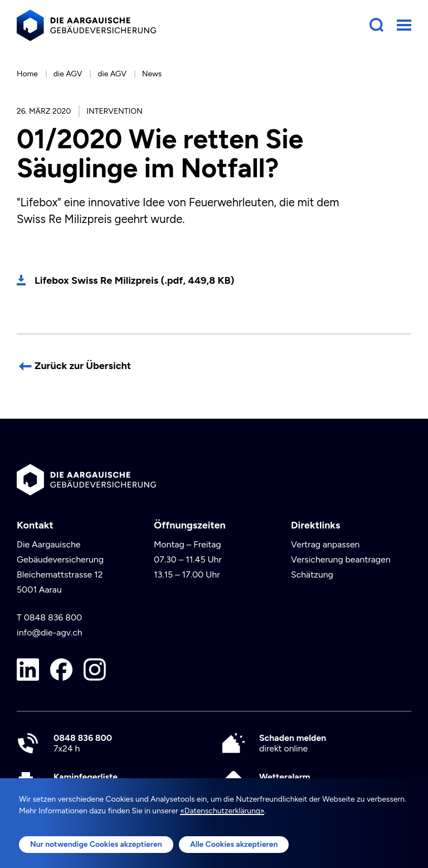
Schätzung (312, 574)
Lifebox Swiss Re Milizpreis (134, 280)
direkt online (293, 743)
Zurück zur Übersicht (83, 366)
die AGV (68, 74)
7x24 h (83, 743)
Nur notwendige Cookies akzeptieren (96, 844)
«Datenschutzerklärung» (222, 811)
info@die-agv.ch (50, 632)
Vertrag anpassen (325, 544)
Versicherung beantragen (341, 559)
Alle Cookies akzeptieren (234, 844)
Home (27, 74)
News (152, 74)
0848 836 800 (53, 617)
